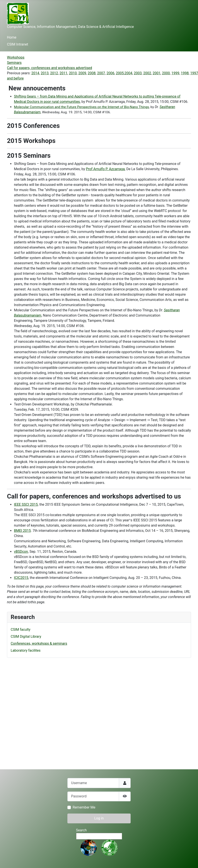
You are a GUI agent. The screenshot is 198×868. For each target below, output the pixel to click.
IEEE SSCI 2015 (26, 504)
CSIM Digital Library (26, 637)
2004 (128, 73)
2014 (35, 73)
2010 (73, 73)
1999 (175, 73)
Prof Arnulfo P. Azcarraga (105, 169)
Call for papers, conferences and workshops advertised (49, 68)
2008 (92, 73)
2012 (54, 73)
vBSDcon (21, 552)
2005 (120, 73)
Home (12, 37)
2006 (111, 73)
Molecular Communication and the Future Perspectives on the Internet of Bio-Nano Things (81, 107)
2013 (45, 73)
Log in (99, 818)
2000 (166, 73)
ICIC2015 (21, 578)
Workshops (16, 57)
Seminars (14, 63)
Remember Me (84, 807)
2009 (82, 73)
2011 (63, 73)
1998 (185, 73)
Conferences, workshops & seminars (39, 643)
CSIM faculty (20, 630)
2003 (138, 73)
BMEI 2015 (22, 531)
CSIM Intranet (18, 44)
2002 (147, 73)
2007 (101, 73)
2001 (157, 73)
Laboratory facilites (26, 650)
